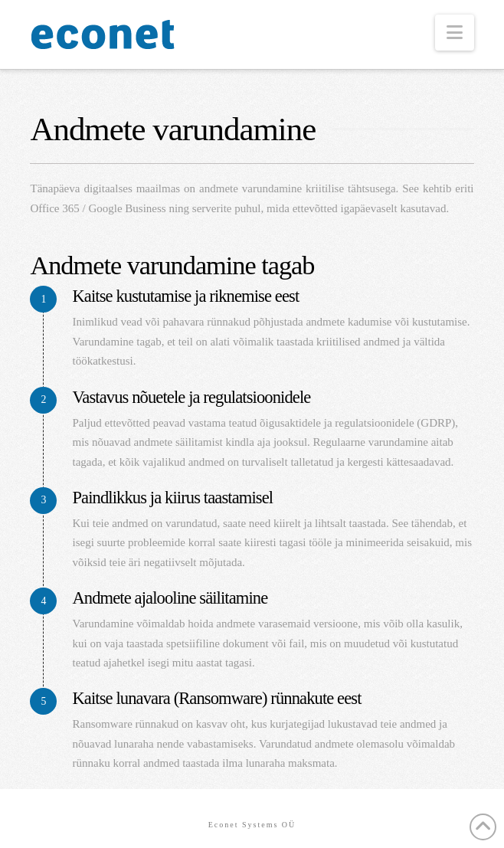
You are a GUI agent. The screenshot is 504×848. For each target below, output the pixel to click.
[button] (455, 33)
